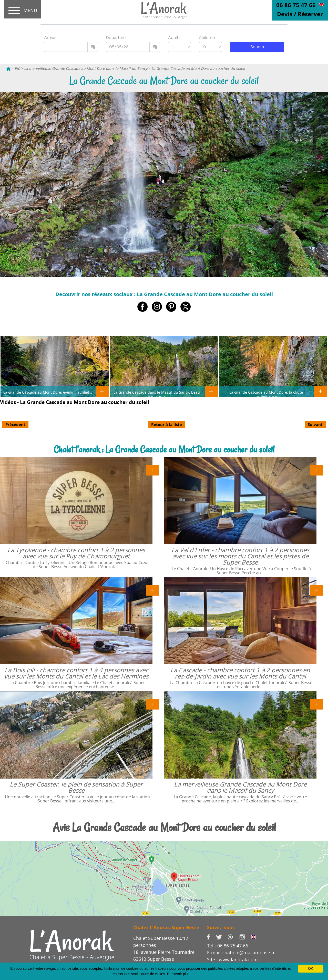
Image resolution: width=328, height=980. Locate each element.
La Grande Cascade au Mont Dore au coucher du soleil (198, 68)
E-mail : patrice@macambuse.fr (241, 953)
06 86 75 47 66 (296, 5)
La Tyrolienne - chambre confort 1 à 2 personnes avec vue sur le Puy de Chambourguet (76, 553)
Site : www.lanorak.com (232, 959)
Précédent (15, 424)
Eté (17, 68)
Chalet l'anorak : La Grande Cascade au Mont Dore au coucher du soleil (164, 449)
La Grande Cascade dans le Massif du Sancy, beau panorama (157, 394)
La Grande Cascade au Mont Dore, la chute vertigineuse (266, 394)
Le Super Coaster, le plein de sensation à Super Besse (76, 787)
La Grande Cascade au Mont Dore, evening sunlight (48, 392)
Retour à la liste (167, 424)
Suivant (315, 424)
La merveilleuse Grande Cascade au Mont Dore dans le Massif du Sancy (86, 68)
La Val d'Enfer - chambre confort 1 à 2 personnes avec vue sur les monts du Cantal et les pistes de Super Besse (240, 556)
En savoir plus (178, 974)
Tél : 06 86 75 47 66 (228, 946)
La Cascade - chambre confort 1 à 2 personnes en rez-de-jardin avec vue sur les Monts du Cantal (240, 673)
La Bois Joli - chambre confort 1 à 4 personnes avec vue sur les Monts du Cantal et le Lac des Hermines (76, 673)
